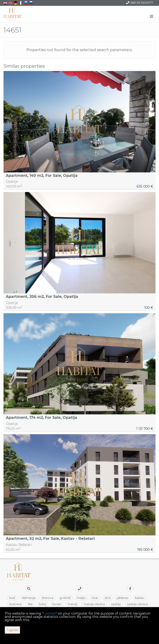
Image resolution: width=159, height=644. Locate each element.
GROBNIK (65, 598)
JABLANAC (123, 598)
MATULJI (72, 604)
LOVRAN (57, 604)
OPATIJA (116, 604)
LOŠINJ (42, 604)
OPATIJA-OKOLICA (137, 604)
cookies (49, 613)
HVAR (95, 598)
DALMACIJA (29, 598)
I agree (12, 630)
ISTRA (108, 598)
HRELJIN (81, 598)
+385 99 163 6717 (140, 3)
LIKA (30, 604)
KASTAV (139, 598)
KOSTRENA (15, 604)
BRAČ (12, 598)
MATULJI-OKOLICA (94, 604)
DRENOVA (47, 598)
